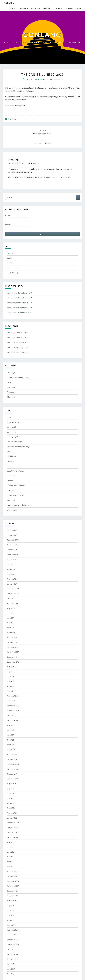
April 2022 (11, 686)
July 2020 (11, 789)
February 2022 (12, 696)
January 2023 (12, 642)
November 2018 (13, 886)
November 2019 (13, 828)
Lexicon (10, 481)
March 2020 (11, 808)
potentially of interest (16, 495)
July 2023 (11, 613)
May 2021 (11, 740)
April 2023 (11, 628)
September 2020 (13, 779)
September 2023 (13, 603)
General (10, 382)
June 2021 (11, 735)
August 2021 (12, 725)
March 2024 (11, 574)
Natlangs (11, 490)
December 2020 (13, 764)
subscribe (12, 172)
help (9, 466)
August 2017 (12, 959)
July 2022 (11, 672)
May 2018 (11, 915)
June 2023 (11, 618)
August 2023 (12, 608)
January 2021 (12, 759)
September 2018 (13, 896)
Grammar (11, 461)
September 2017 (13, 954)
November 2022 (13, 652)
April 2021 (11, 745)
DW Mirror (69, 8)
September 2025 (13, 555)
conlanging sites (13, 437)
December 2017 (13, 940)
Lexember (11, 476)
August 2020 (12, 784)
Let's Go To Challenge (15, 471)
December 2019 (13, 823)
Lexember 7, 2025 (25, 312)
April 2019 (11, 862)
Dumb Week (12, 456)
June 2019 (11, 852)
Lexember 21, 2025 (25, 303)
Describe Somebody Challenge (19, 447)
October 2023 (12, 598)
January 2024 (12, 584)
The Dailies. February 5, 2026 (18, 347)
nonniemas (45, 79)
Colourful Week (13, 422)
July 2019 (11, 847)
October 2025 (12, 550)
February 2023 (12, 637)
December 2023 (13, 589)
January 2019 (12, 876)
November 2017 (13, 945)
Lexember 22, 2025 (25, 298)
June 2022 (11, 676)
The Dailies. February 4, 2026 (18, 352)
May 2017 (11, 974)
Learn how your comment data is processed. (54, 177)
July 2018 (11, 906)
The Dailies (12, 119)
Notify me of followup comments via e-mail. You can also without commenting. (40, 170)
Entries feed (12, 263)
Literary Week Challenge (16, 485)
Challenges (35, 8)
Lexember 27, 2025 (25, 293)
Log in (9, 258)
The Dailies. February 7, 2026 (18, 338)
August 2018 (12, 901)
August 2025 (12, 559)
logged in (21, 163)
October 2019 (12, 832)
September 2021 (13, 720)
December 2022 (13, 647)
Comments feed (13, 268)
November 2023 (13, 594)
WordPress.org (13, 273)
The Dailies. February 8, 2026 (18, 333)
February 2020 (12, 813)
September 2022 (13, 662)
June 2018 (11, 910)
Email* (18, 227)
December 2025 (13, 540)
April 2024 (11, 569)
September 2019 (13, 837)
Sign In (78, 8)
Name (18, 218)
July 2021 (11, 730)
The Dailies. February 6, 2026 (18, 343)
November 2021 (13, 711)
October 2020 (12, 774)
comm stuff (11, 427)
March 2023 (11, 633)
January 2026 (12, 535)
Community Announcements (18, 377)
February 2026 (12, 530)
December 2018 (13, 881)
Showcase (47, 8)
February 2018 (12, 930)
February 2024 (12, 579)
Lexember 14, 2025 (25, 308)
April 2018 (11, 920)
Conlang (9, 3)
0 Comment (57, 79)
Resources (58, 8)
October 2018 (12, 891)
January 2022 (12, 701)
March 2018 (11, 925)
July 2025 (11, 564)
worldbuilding (12, 510)
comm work (12, 432)
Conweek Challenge (15, 442)
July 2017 (11, 964)
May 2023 (11, 623)
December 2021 (13, 706)
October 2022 (12, 657)
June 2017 (11, 969)
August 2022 (12, 667)
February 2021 (12, 754)
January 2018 (12, 935)
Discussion (22, 8)
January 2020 (12, 818)
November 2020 (13, 769)
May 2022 (11, 681)
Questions (11, 500)
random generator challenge (18, 505)
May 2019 (11, 857)
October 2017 (12, 949)
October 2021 (12, 715)
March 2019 (11, 867)
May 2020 (11, 798)
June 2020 (11, 793)
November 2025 (13, 545)
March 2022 (11, 691)
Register (10, 253)
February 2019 (12, 871)
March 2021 (11, 750)
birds (9, 417)
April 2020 (11, 803)
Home (11, 8)
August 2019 (12, 842)
